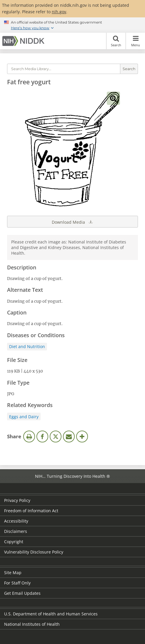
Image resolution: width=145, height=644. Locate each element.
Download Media (73, 222)
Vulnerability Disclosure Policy (34, 552)
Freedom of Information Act (31, 511)
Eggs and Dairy (24, 417)
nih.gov (59, 12)
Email (69, 437)
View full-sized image (113, 98)
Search (116, 41)
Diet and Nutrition (27, 346)
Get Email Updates (22, 593)
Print (29, 437)
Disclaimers (16, 531)
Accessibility (16, 521)
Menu (135, 41)
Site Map (13, 573)
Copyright (14, 542)
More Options (82, 437)
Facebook (42, 437)
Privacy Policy (17, 500)
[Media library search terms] (64, 69)
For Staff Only (17, 583)
